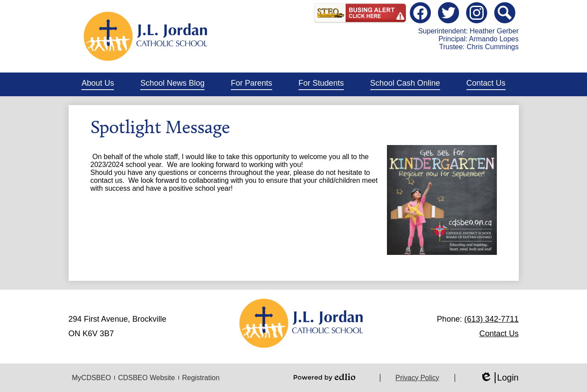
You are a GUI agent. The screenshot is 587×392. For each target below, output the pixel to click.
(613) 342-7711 (492, 319)
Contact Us (499, 334)
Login (499, 378)
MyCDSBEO (92, 378)
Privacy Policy (417, 378)
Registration (201, 378)
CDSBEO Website (146, 378)
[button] (98, 84)
